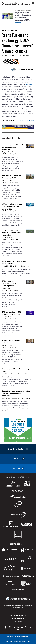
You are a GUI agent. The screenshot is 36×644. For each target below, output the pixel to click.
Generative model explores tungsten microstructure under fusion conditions (16, 393)
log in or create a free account (24, 120)
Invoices (24, 641)
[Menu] (33, 3)
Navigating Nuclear (18, 618)
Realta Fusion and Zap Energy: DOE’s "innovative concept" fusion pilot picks (18, 43)
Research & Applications (9, 30)
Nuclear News (25, 55)
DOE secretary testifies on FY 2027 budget (11, 341)
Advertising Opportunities (18, 616)
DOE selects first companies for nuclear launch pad (12, 205)
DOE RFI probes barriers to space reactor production (14, 262)
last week (29, 84)
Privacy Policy (9, 641)
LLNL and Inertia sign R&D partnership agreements (11, 313)
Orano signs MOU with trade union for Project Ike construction (12, 233)
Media (29, 641)
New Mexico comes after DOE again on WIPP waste (11, 177)
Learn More (19, 22)
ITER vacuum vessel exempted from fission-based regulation (11, 283)
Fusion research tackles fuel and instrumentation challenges (12, 147)
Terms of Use (17, 641)
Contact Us (18, 621)
